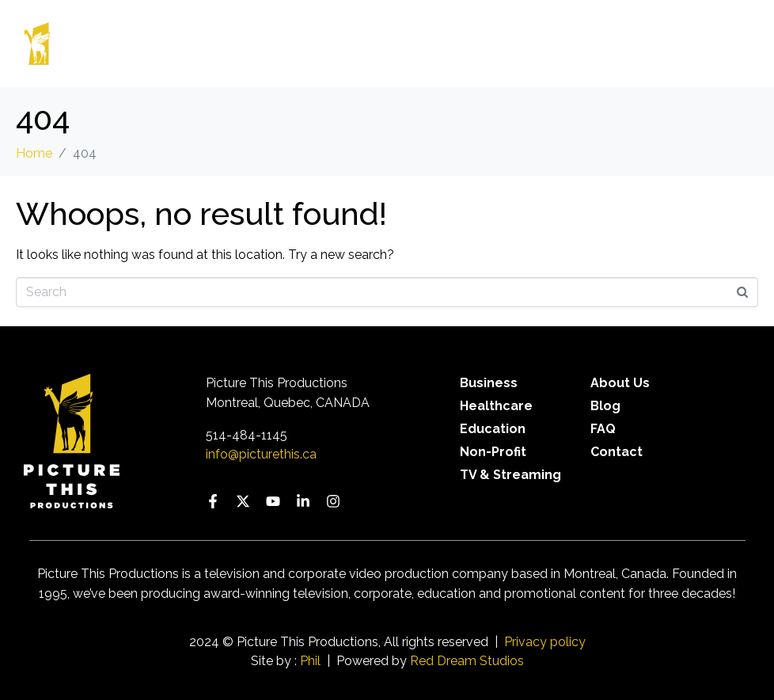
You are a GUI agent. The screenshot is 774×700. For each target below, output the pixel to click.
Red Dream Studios (467, 661)
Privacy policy (545, 642)
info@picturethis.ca (261, 454)
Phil (310, 661)
